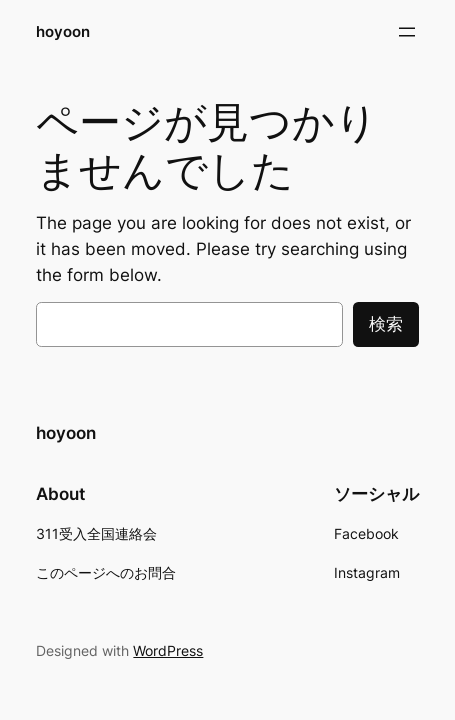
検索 (386, 324)
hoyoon (63, 32)
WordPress (168, 650)
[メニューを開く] (407, 32)
